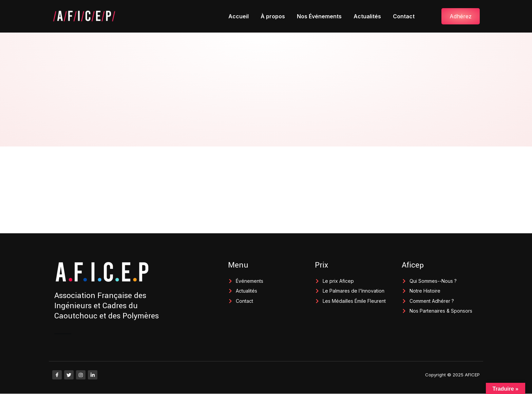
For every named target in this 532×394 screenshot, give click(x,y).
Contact (404, 16)
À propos (273, 16)
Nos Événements (319, 16)
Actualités (367, 16)
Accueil (239, 16)
